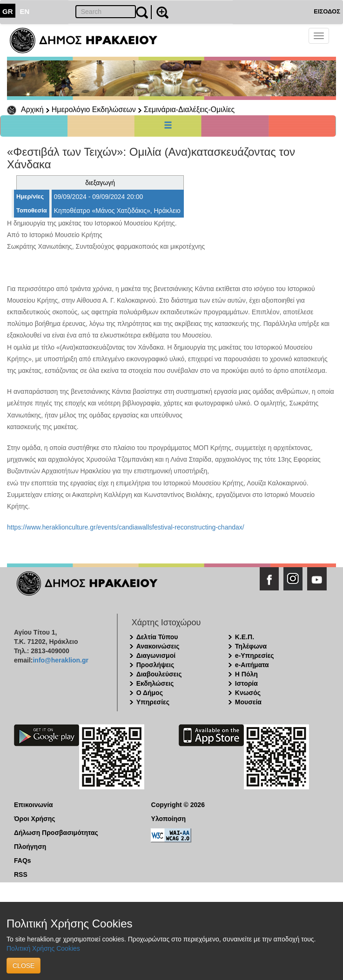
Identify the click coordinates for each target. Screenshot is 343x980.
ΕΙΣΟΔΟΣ (327, 11)
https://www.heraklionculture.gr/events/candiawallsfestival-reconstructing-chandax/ (126, 527)
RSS (21, 874)
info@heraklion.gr (60, 660)
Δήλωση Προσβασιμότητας (56, 833)
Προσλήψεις (155, 665)
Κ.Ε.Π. (245, 637)
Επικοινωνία (34, 805)
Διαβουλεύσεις (159, 674)
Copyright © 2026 (178, 805)
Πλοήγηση (30, 847)
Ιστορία (246, 683)
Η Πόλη (246, 674)
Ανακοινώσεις (158, 646)
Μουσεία (248, 702)
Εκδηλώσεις (155, 683)
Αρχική (32, 109)
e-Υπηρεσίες (255, 656)
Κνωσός (248, 693)
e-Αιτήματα (252, 665)
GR (8, 11)
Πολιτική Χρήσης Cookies (43, 948)
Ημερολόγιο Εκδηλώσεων (94, 109)
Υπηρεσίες (153, 702)
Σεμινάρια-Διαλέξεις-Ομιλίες (189, 109)
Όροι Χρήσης (35, 819)
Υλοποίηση (169, 819)
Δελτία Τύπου (157, 637)
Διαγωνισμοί (156, 656)
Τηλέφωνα (251, 646)
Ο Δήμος (150, 693)
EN (25, 11)
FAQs (23, 861)
